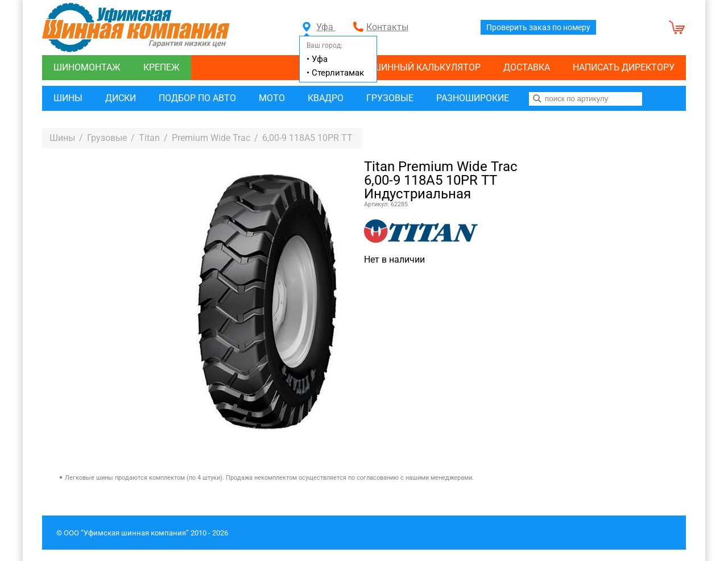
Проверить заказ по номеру (538, 27)
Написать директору (624, 67)
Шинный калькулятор (427, 67)
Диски (121, 98)
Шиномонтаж (87, 67)
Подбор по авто (197, 98)
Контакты (387, 27)
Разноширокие (473, 98)
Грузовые (390, 98)
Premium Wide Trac (211, 138)
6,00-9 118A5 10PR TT (307, 138)
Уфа (319, 27)
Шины (68, 98)
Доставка (527, 67)
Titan (149, 138)
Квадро (326, 98)
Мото (272, 98)
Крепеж (162, 67)
